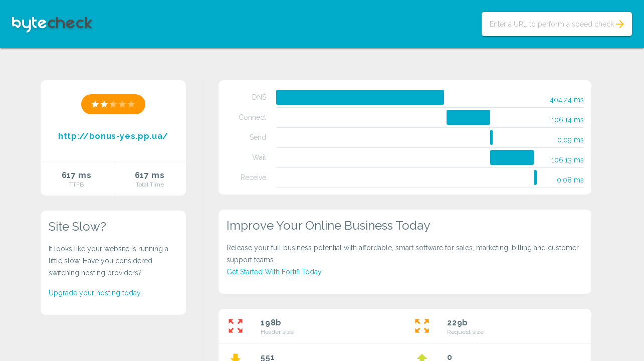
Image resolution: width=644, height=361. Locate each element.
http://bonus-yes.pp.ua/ (113, 136)
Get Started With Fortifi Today (274, 272)
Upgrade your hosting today (95, 293)
